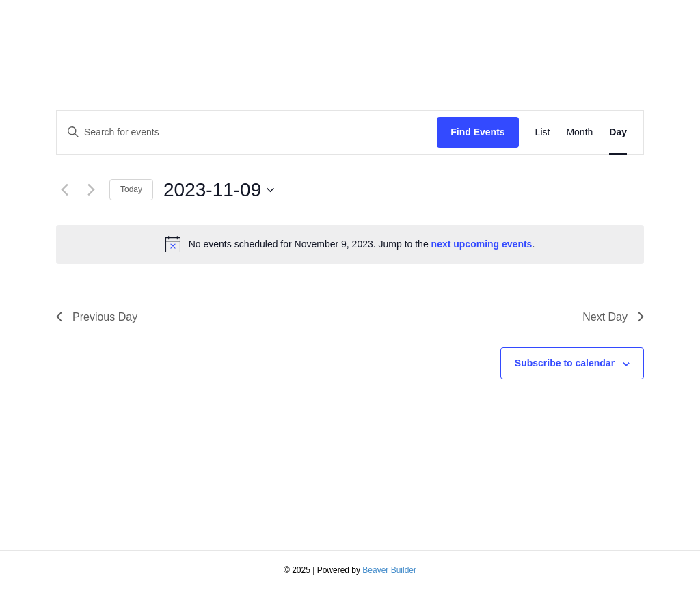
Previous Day (97, 317)
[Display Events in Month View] (579, 132)
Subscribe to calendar (565, 363)
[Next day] (91, 190)
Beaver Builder (389, 570)
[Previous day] (64, 190)
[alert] (350, 244)
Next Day (613, 317)
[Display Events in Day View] (618, 132)
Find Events (477, 132)
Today (131, 189)
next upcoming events (482, 244)
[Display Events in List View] (543, 132)
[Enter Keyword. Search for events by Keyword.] (247, 132)
